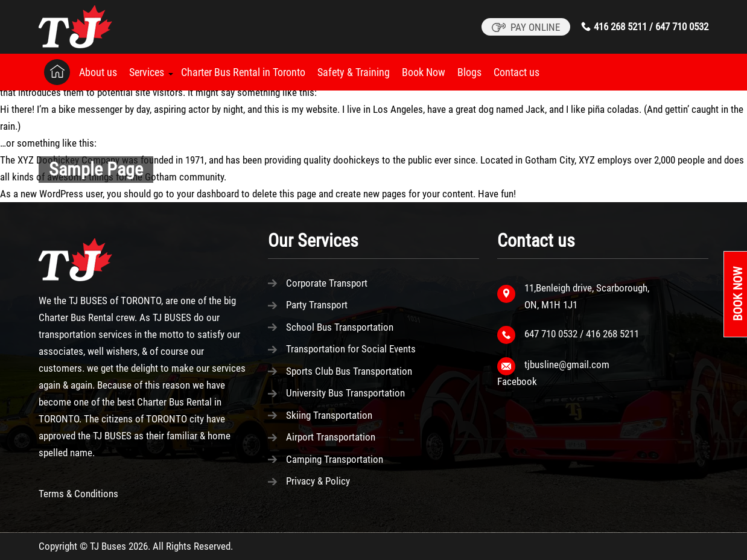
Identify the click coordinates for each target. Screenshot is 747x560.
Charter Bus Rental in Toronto (243, 72)
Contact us (517, 72)
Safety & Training (354, 72)
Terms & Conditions (78, 494)
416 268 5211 (620, 27)
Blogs (469, 72)
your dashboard (208, 194)
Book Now (424, 72)
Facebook (517, 381)
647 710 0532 (682, 27)
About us (98, 72)
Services (147, 72)
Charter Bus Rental (76, 317)
